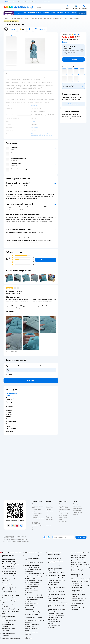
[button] (82, 13)
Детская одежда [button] (11, 421)
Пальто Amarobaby (75, 18)
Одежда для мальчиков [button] (9, 403)
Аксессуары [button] (9, 431)
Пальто (65, 18)
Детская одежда (36, 18)
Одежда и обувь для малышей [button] (11, 399)
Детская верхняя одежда (52, 18)
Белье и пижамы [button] (11, 429)
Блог (61, 519)
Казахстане (19, 541)
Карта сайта (35, 530)
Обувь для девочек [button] (9, 415)
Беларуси (26, 541)
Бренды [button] (8, 426)
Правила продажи (37, 513)
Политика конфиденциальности (38, 518)
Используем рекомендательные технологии (15, 539)
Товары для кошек (78, 504)
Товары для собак (78, 508)
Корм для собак (77, 510)
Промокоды (35, 515)
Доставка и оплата (37, 504)
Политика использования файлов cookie (36, 522)
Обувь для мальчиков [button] (9, 411)
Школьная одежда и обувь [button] (11, 394)
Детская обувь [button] (10, 424)
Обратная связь (36, 528)
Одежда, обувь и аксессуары (19, 18)
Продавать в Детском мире (38, 507)
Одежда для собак (78, 512)
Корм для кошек (77, 506)
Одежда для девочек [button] (9, 407)
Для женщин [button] (10, 419)
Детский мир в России (10, 541)
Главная (6, 18)
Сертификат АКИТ (37, 526)
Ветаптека (76, 514)
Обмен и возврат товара (37, 510)
